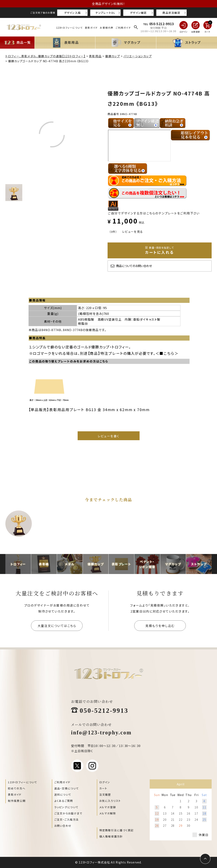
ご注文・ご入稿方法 (66, 819)
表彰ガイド (91, 28)
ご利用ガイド (123, 28)
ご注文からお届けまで (68, 813)
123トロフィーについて (69, 28)
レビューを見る (133, 232)
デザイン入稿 (73, 13)
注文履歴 (105, 794)
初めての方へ (17, 788)
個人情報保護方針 (111, 836)
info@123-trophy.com (101, 732)
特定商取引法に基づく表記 (117, 830)
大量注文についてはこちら (57, 626)
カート (103, 788)
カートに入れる (160, 250)
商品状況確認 (171, 13)
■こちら (167, 353)
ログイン (105, 782)
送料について (63, 794)
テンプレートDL (106, 13)
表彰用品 (95, 56)
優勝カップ (113, 56)
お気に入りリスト (110, 801)
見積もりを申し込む (160, 626)
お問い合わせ (63, 826)
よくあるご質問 (64, 801)
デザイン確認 (138, 13)
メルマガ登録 (108, 807)
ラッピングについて (66, 807)
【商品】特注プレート (106, 353)
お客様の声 (107, 28)
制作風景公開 (17, 801)
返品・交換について (67, 788)
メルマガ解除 (108, 813)
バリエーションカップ (138, 56)
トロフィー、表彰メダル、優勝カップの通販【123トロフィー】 (45, 56)
